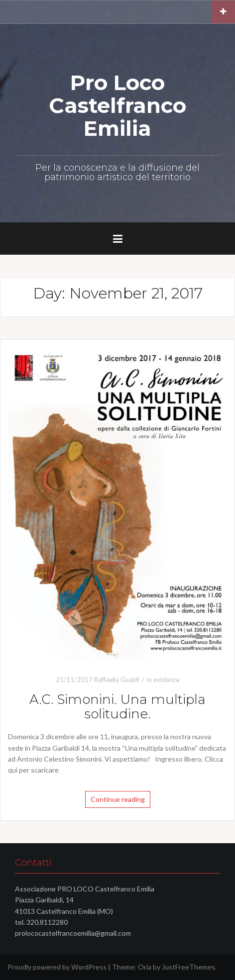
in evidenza (163, 680)
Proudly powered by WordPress (57, 967)
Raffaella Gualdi (117, 680)
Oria (145, 967)
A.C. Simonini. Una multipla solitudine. (117, 707)
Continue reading (118, 799)
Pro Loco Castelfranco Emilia (117, 105)
